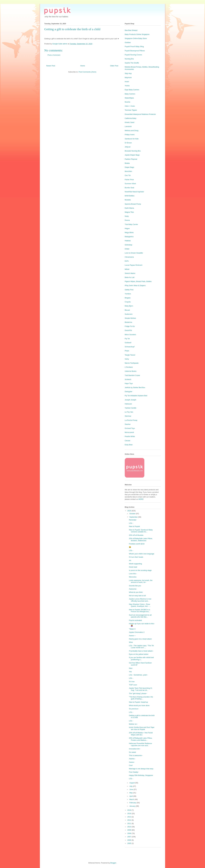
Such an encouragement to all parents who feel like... (140, 616)
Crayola (128, 302)
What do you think (136, 592)
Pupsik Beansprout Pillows (135, 51)
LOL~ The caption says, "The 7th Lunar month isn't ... (141, 647)
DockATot (128, 330)
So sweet (132, 752)
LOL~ (131, 523)
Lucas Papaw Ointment (133, 265)
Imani (127, 82)
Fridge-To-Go (130, 326)
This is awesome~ (136, 755)
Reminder (133, 520)
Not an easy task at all (137, 596)
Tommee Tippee (131, 110)
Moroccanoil (129, 432)
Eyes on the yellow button (139, 654)
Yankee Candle (130, 408)
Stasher (128, 424)
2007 (129, 837)
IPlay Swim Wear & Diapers (135, 285)
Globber (128, 42)
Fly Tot (127, 339)
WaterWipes (129, 98)
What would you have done (139, 705)
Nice (131, 668)
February (133, 803)
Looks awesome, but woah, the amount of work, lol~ (141, 581)
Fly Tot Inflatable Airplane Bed (136, 396)
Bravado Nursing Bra (133, 151)
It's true (132, 682)
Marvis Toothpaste (132, 363)
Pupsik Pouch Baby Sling (134, 47)
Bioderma (128, 322)
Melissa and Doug (132, 130)
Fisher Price (129, 180)
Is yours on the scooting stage (140, 570)
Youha (127, 86)
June (132, 789)
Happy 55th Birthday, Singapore (141, 775)
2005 (129, 843)
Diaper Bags (129, 167)
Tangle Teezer (130, 355)
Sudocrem (129, 314)
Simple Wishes (130, 318)
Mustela (128, 200)
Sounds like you (135, 586)
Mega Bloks (129, 233)
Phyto (127, 351)
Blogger (113, 863)
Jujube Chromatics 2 (137, 632)
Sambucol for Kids (132, 139)
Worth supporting (135, 564)
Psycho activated (135, 620)
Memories (133, 577)
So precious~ (134, 709)
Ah (130, 560)
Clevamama (129, 257)
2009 (129, 830)
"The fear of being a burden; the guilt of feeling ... (141, 698)
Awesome (133, 589)
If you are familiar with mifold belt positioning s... (141, 659)
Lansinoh (128, 126)
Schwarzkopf (130, 347)
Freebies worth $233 (137, 544)
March (132, 799)
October (133, 514)
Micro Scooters (130, 335)
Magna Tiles (129, 212)
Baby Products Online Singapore (137, 34)
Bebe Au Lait (130, 277)
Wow (131, 642)
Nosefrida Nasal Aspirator (134, 192)
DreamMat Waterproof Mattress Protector (140, 114)
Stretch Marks (130, 273)
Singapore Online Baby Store (136, 38)
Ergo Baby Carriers (132, 90)
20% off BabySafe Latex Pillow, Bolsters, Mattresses (141, 539)
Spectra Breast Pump (133, 204)
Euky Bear (129, 445)
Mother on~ (133, 724)
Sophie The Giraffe (132, 63)
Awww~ (132, 762)
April (131, 796)
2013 (129, 817)
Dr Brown (128, 143)
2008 (129, 833)
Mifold (127, 269)
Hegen (127, 228)
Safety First (129, 290)
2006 (129, 840)
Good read (133, 567)
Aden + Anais (130, 106)
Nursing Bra (129, 59)
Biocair (127, 310)
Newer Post (51, 66)
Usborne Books (131, 371)
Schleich (128, 379)
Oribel (127, 249)
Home (83, 66)
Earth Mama (129, 208)
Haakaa (128, 241)
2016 (129, 814)
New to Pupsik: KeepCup (138, 702)
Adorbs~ (132, 759)
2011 (129, 823)
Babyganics (129, 237)
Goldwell (128, 343)
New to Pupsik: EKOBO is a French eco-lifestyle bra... (139, 611)
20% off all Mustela (136, 535)
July (131, 786)
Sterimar (128, 416)
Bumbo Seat (129, 188)
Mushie (127, 102)
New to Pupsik (134, 526)
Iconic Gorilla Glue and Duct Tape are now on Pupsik (142, 728)
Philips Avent (130, 135)
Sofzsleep (128, 245)
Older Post (114, 66)
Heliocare (128, 404)
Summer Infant (130, 184)
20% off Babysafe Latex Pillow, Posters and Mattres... (141, 739)
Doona (127, 220)
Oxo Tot (128, 175)
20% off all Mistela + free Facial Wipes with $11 (141, 734)
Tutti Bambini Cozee (132, 375)
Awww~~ (132, 636)
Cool (131, 765)
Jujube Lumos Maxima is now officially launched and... (140, 600)
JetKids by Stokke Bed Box (135, 388)
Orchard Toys (130, 428)
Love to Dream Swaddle (134, 253)
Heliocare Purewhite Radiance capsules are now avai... (140, 744)
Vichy (127, 359)
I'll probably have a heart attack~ (141, 651)
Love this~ (133, 574)
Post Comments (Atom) (87, 72)
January (133, 806)
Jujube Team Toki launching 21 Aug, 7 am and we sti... (140, 689)
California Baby (130, 118)
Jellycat (128, 147)
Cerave (127, 441)
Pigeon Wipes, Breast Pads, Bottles (138, 281)
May (131, 793)
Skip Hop (128, 73)
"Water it (132, 629)
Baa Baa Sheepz (131, 30)
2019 (129, 810)
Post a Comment (54, 55)
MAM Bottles (130, 196)
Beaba (127, 163)
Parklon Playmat (131, 159)
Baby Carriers (130, 94)
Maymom (128, 78)
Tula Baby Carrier (131, 224)
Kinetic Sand (129, 122)
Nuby (127, 216)
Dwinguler (129, 392)
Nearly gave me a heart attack (140, 639)
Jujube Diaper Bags (132, 155)
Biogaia (128, 298)
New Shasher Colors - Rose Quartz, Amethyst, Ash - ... (140, 605)
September (134, 517)
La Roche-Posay (131, 420)
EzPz (127, 261)
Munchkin (128, 171)
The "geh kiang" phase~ (138, 693)
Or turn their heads (136, 557)
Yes (130, 672)
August (132, 783)
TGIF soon (133, 685)
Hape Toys (129, 383)
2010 (129, 827)
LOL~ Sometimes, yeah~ (138, 675)
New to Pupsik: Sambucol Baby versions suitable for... (141, 531)
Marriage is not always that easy (141, 769)
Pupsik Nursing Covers (133, 55)
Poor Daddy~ (134, 772)
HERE (141, 499)
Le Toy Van (129, 412)
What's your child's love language (141, 554)
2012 (129, 820)
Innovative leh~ (135, 749)
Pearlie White (130, 436)
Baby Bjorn (129, 306)
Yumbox (128, 294)
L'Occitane (129, 367)
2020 (129, 511)
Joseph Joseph (130, 400)
